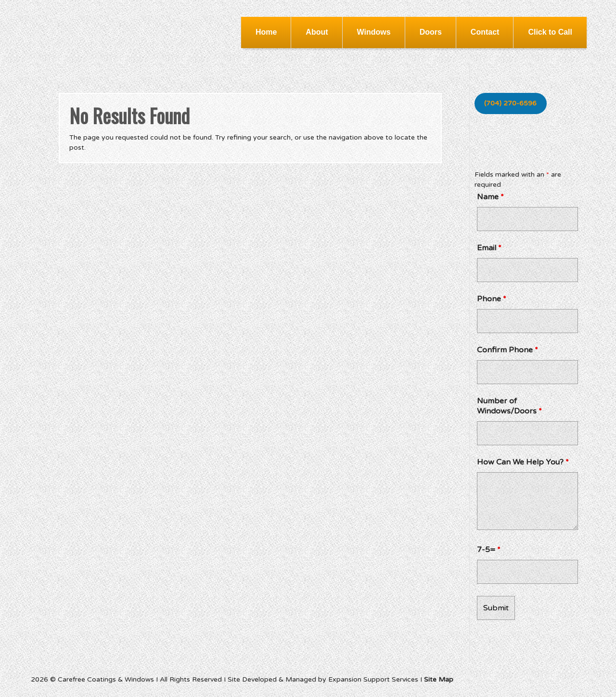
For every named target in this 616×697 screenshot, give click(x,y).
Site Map (439, 679)
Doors (431, 32)
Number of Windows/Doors (509, 406)
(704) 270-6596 (510, 103)
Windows (374, 32)
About (317, 32)
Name (490, 197)
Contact (485, 32)
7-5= (489, 550)
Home (266, 32)
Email (489, 248)
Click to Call (550, 32)
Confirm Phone (507, 350)
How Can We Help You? (523, 462)
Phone (492, 299)
